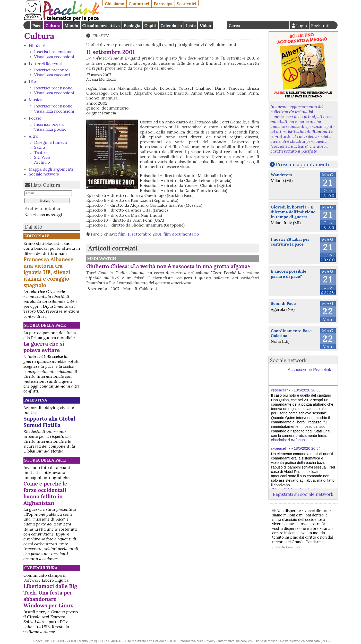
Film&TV (37, 45)
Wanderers (282, 175)
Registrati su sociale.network (303, 494)
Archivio (42, 162)
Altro (34, 136)
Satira (40, 147)
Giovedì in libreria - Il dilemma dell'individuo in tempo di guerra (293, 212)
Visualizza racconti (52, 75)
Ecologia (132, 26)
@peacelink (281, 390)
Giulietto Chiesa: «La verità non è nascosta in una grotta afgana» (168, 266)
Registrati (320, 26)
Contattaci (139, 4)
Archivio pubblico (43, 208)
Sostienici (187, 4)
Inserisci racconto (51, 70)
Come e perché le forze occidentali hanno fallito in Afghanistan (45, 493)
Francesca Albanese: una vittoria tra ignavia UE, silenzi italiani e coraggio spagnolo (49, 272)
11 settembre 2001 (145, 234)
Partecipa (163, 4)
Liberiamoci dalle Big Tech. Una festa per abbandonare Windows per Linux (50, 596)
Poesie (35, 118)
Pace (37, 26)
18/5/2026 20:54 (307, 448)
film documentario (181, 234)
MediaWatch (102, 258)
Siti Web (42, 157)
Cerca (234, 26)
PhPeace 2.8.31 (165, 641)
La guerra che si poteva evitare (44, 347)
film (122, 234)
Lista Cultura (46, 185)
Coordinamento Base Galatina (291, 333)
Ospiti (151, 26)
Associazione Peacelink (310, 370)
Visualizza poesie (50, 129)
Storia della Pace (45, 325)
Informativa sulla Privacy (197, 641)
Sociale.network (44, 174)
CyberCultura (41, 568)
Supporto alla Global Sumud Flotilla (49, 422)
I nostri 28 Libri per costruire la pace (290, 242)
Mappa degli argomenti (51, 169)
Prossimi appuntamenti (302, 164)
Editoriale (37, 236)
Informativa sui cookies (235, 641)
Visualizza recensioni (54, 57)
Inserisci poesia (49, 124)
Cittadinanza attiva (101, 26)
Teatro (41, 152)
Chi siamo (115, 4)
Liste (191, 26)
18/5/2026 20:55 (307, 390)
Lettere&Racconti (46, 64)
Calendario (171, 26)
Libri (33, 82)
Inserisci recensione (53, 52)
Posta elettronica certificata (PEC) (305, 641)
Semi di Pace (283, 303)
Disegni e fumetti (51, 142)
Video (205, 26)
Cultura (53, 26)
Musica (36, 100)
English (220, 25)
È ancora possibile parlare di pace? (289, 274)
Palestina (36, 400)
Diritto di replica (266, 641)
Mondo (71, 26)
